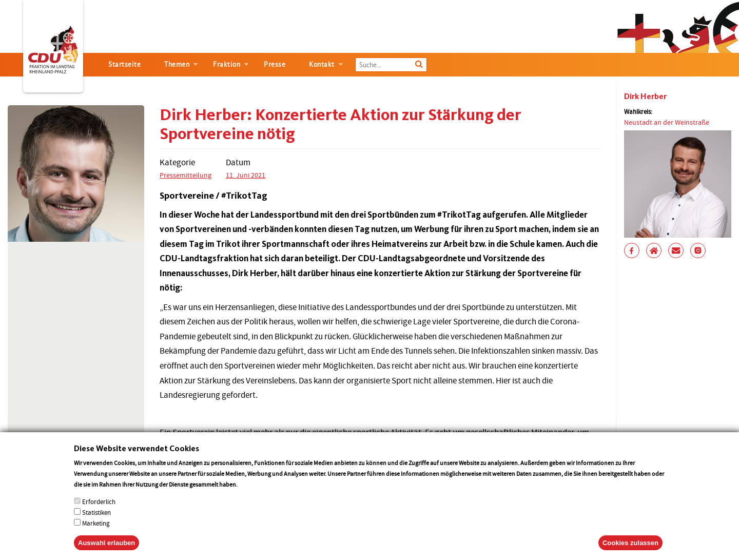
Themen (177, 64)
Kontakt (322, 64)
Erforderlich (99, 515)
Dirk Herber (645, 96)
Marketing (96, 536)
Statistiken (96, 525)
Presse (275, 64)
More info (252, 497)
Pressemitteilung (186, 175)
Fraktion (227, 64)
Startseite (124, 64)
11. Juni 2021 (246, 175)
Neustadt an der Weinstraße (667, 122)
